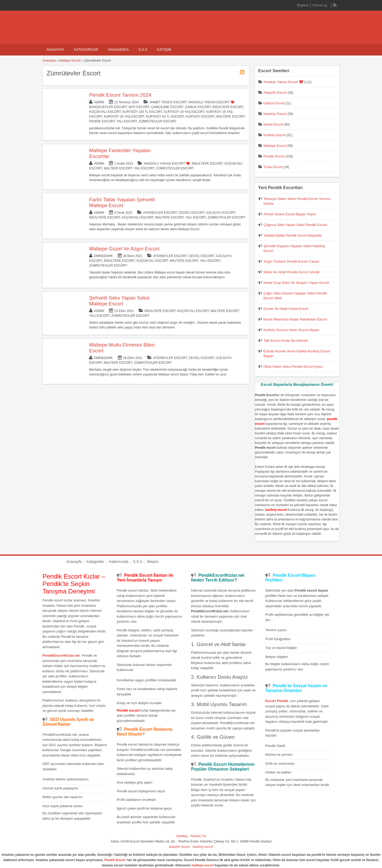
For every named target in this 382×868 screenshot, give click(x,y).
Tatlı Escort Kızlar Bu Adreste (286, 341)
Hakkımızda (118, 50)
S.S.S (143, 50)
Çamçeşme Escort (167, 107)
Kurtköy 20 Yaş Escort (124, 117)
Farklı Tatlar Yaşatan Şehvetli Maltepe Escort (122, 202)
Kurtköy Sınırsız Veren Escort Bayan (291, 330)
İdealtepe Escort (228, 107)
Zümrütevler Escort (158, 121)
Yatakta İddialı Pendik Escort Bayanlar (293, 235)
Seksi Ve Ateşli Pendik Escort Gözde (291, 272)
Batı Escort (139, 107)
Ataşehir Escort (275, 93)
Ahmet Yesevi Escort (168, 102)
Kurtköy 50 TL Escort (165, 117)
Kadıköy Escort (275, 114)
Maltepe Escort (70, 61)
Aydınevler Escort (160, 213)
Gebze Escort (274, 103)
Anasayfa (55, 50)
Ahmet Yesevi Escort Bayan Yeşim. (290, 214)
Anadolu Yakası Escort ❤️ (211, 102)
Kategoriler (86, 50)
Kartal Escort (273, 124)
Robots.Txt (198, 836)
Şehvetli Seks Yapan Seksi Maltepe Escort (119, 301)
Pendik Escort (102, 121)
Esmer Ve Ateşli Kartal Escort (286, 309)
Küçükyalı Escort (105, 112)
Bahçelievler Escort (108, 107)
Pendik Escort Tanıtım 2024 (120, 95)
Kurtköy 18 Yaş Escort (184, 112)
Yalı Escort (127, 121)
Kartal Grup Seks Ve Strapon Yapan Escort (296, 283)
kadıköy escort (203, 847)
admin (99, 102)
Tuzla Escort (273, 167)
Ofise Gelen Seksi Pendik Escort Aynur (293, 367)
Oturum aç (320, 5)
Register (303, 5)
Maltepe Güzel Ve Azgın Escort (124, 249)
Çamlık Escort (198, 107)
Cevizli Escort (191, 213)
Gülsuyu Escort (221, 213)
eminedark (103, 256)
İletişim (164, 50)
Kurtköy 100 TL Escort (142, 112)
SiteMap (182, 836)
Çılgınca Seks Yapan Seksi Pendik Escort (295, 225)
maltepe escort (203, 865)
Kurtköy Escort (200, 117)
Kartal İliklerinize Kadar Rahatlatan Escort (295, 319)
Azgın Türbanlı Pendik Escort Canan (291, 261)
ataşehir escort (179, 847)
